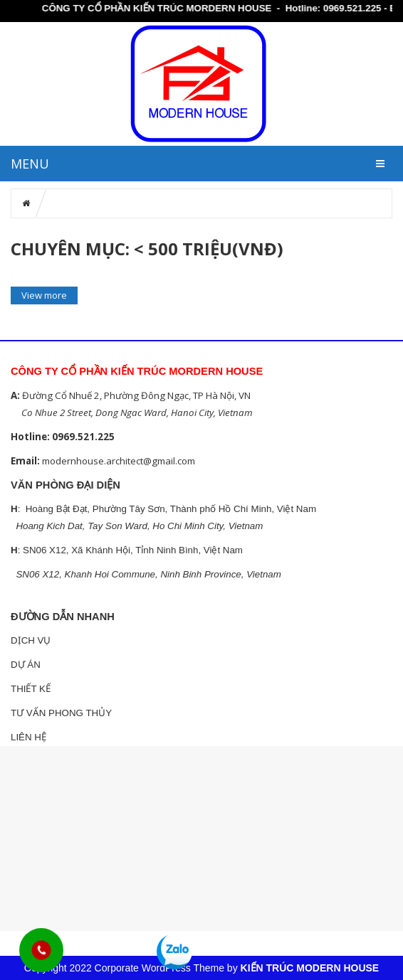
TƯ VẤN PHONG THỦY (61, 713)
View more (44, 295)
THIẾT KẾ (31, 689)
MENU (30, 164)
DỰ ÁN (26, 665)
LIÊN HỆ (28, 737)
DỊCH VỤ (31, 640)
